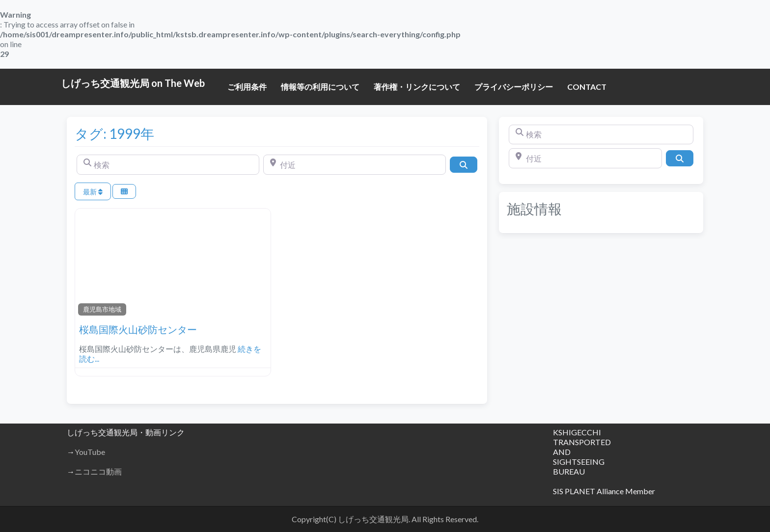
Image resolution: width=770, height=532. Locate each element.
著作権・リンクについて (417, 87)
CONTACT (587, 87)
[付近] (355, 164)
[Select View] (124, 191)
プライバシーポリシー (514, 87)
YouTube (90, 452)
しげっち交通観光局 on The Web (133, 83)
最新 (93, 192)
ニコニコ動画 (98, 471)
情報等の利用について (320, 87)
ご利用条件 (247, 87)
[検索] (168, 164)
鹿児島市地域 (102, 309)
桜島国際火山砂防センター (138, 329)
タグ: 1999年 (114, 133)
